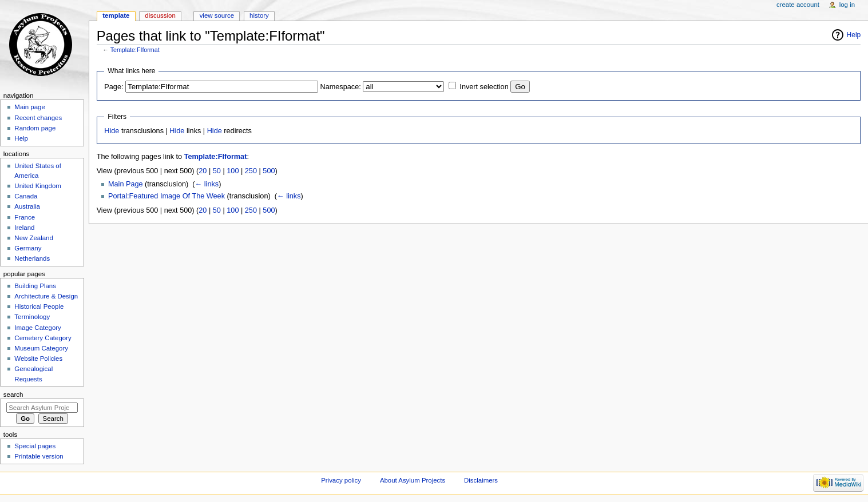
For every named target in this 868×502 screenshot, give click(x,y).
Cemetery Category (43, 338)
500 (269, 171)
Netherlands (32, 258)
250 (251, 171)
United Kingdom (38, 186)
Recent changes (38, 118)
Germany (28, 248)
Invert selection (484, 87)
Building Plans (35, 286)
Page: (114, 87)
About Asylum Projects (413, 480)
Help (854, 35)
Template (116, 15)
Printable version (39, 456)
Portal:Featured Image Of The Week (167, 196)
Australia (27, 206)
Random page (35, 128)
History (259, 15)
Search (13, 395)
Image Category (38, 328)
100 (233, 171)
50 (217, 171)
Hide (112, 131)
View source (217, 15)
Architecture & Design (46, 296)
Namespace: (341, 87)
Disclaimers (481, 480)
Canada (26, 196)
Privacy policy (341, 480)
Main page (30, 107)
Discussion (160, 15)
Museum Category (41, 348)
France (25, 217)
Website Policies (38, 358)
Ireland (24, 228)
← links (207, 184)
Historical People (39, 306)
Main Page (126, 184)
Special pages (35, 446)
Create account (798, 5)
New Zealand (33, 238)
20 (203, 171)
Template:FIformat (135, 50)
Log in (847, 5)
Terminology (32, 317)
